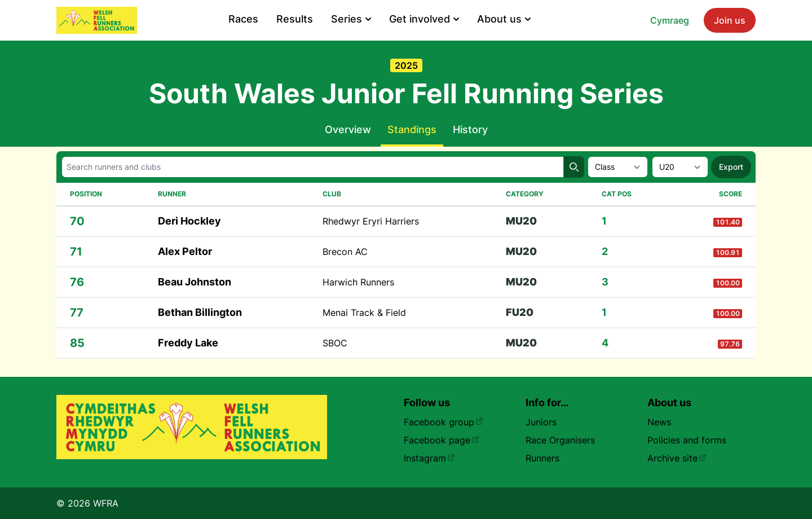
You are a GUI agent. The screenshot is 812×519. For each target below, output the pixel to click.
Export (731, 167)
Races (243, 19)
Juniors (541, 422)
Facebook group (443, 422)
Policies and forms (687, 440)
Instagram (429, 458)
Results (295, 19)
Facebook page (442, 440)
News (659, 422)
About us (504, 19)
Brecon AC (345, 252)
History (470, 129)
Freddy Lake (188, 343)
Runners (542, 458)
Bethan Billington (200, 312)
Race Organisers (560, 440)
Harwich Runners (358, 282)
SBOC (335, 343)
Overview (348, 129)
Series (351, 19)
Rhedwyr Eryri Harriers (371, 221)
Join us (730, 20)
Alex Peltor (185, 251)
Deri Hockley (189, 221)
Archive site (677, 458)
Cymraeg (670, 20)
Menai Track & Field (364, 313)
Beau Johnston (195, 282)
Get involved (424, 19)
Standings (412, 129)
